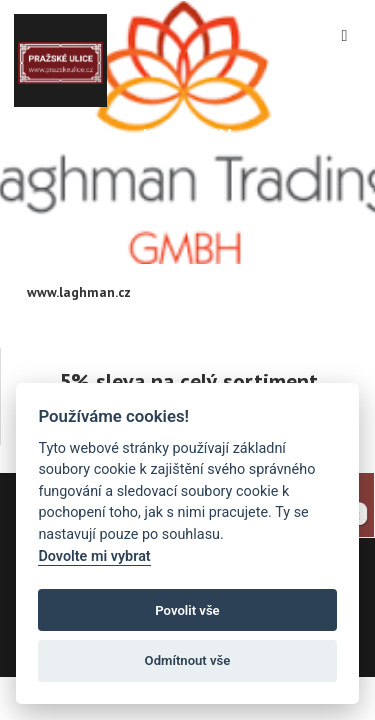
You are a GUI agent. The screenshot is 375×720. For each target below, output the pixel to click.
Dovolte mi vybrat (94, 556)
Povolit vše (187, 610)
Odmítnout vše (188, 660)
